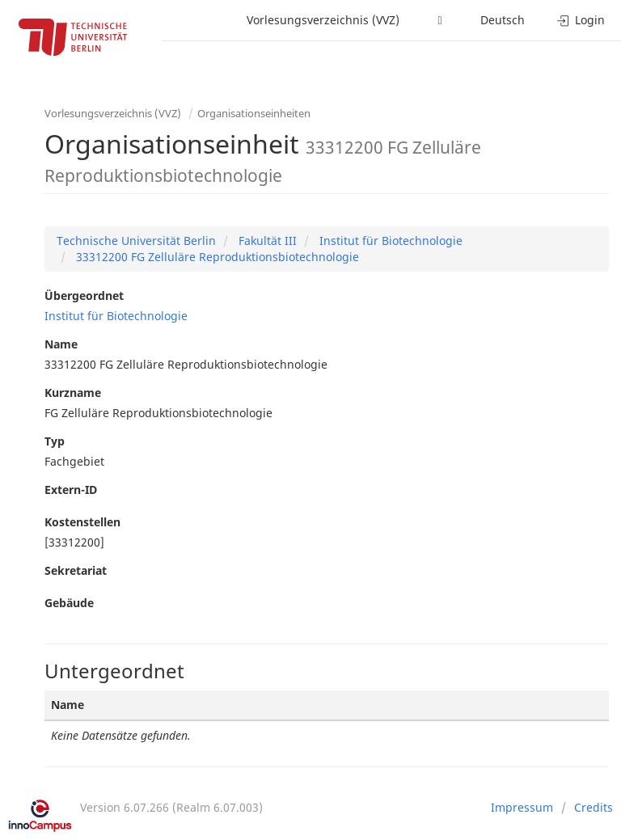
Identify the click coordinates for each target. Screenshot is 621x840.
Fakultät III (266, 241)
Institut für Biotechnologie (389, 241)
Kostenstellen (82, 522)
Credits (594, 807)
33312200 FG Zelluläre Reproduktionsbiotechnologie (216, 257)
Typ (55, 441)
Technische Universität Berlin (136, 241)
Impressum (522, 807)
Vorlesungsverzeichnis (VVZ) (323, 20)
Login (581, 20)
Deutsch (503, 20)
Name (61, 344)
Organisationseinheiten (254, 113)
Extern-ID (71, 490)
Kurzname (73, 393)
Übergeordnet (84, 295)
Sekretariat (76, 570)
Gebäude (69, 603)
